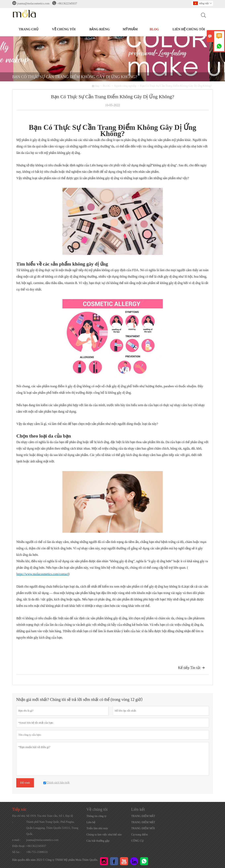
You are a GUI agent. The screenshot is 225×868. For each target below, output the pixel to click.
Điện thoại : (19, 846)
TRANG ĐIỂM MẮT (143, 816)
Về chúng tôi (64, 29)
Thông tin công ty (97, 816)
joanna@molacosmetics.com (33, 4)
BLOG (154, 29)
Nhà (95, 86)
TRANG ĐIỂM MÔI (143, 828)
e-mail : (17, 840)
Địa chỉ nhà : (19, 819)
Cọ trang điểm (140, 835)
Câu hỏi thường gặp (98, 841)
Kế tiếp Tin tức (191, 668)
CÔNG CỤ (138, 841)
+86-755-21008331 (37, 852)
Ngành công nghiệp (125, 86)
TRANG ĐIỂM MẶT (143, 822)
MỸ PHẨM (130, 29)
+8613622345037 (67, 4)
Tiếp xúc (19, 809)
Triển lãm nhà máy (97, 828)
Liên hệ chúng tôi (189, 29)
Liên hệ (91, 822)
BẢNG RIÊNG (99, 29)
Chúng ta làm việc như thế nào (104, 835)
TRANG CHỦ (29, 29)
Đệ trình (25, 783)
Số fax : (17, 852)
